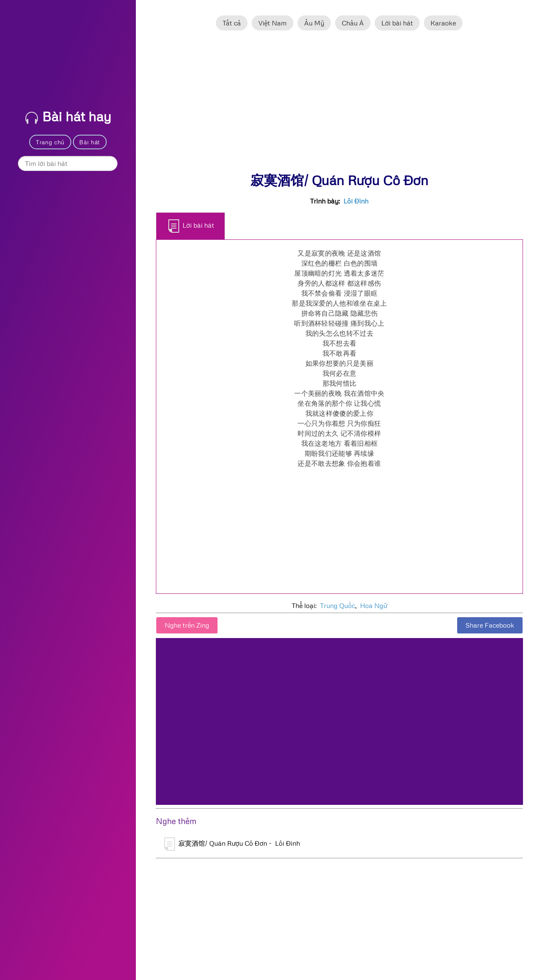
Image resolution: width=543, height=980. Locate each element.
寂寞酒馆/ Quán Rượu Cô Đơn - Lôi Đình (232, 844)
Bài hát (90, 142)
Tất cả (232, 23)
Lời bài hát (397, 23)
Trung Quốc (338, 606)
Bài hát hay (68, 116)
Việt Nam (273, 23)
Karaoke (443, 23)
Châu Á (353, 23)
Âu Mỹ (314, 23)
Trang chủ (50, 142)
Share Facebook (490, 625)
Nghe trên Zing (187, 625)
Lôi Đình (356, 201)
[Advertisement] (339, 106)
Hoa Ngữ (374, 606)
